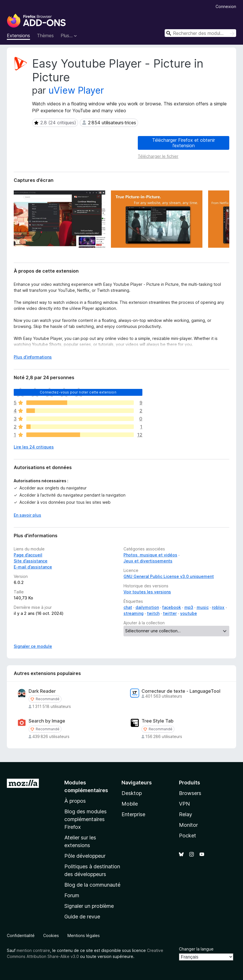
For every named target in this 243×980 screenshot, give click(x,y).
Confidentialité (21, 935)
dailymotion (147, 607)
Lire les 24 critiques (34, 447)
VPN (184, 804)
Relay (186, 814)
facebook (172, 607)
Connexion (226, 6)
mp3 (189, 607)
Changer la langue (196, 949)
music (203, 607)
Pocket (188, 836)
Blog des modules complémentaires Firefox (85, 819)
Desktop (132, 793)
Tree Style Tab (158, 721)
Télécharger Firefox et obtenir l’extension (184, 143)
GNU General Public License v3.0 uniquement (169, 576)
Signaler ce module (33, 646)
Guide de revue (82, 917)
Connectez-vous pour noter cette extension (78, 392)
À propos (75, 801)
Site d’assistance (31, 561)
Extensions (18, 36)
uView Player (76, 90)
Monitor (188, 825)
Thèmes (45, 36)
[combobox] (200, 33)
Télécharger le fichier (158, 156)
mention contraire (33, 950)
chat (128, 607)
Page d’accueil (28, 555)
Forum (72, 895)
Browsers (190, 793)
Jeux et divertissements (148, 561)
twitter (170, 613)
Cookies (51, 935)
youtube (189, 613)
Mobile (130, 804)
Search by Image (47, 721)
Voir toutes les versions (147, 592)
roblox (218, 607)
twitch (153, 613)
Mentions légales (84, 935)
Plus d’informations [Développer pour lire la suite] (33, 357)
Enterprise (133, 814)
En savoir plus (27, 515)
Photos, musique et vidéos (150, 555)
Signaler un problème (89, 906)
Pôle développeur (85, 856)
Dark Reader (42, 691)
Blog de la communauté (92, 885)
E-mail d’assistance (33, 567)
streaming (134, 613)
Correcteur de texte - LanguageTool (181, 691)
